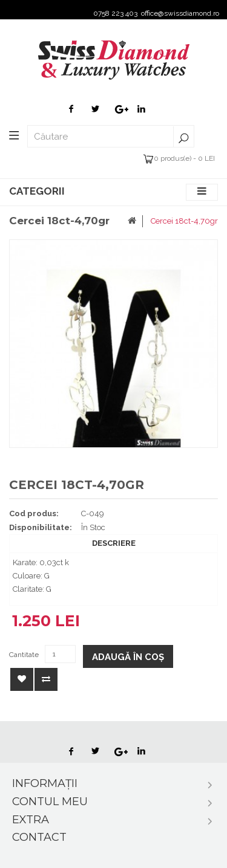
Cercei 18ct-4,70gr (184, 221)
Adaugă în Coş (128, 657)
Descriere (114, 543)
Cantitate (24, 655)
